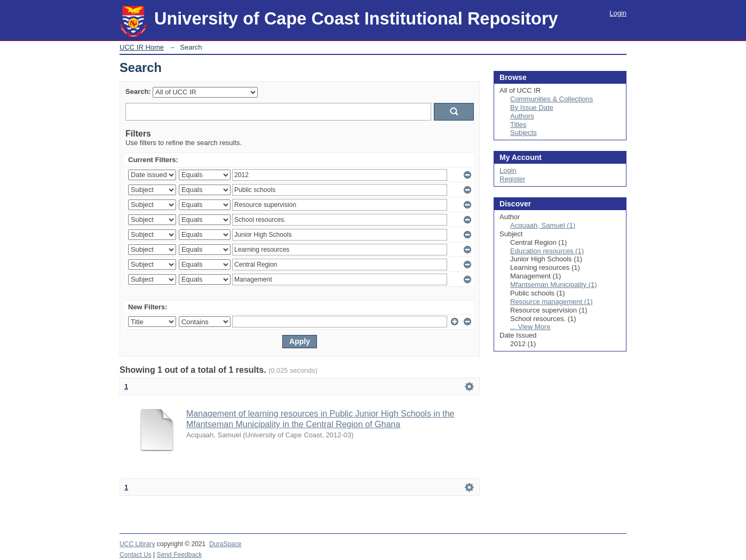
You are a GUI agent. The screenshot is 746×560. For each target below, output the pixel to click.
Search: (138, 91)
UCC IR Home (142, 47)
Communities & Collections (551, 99)
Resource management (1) (551, 302)
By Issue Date (532, 107)
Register (512, 179)
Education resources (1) (547, 251)
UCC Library (137, 544)
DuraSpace (225, 544)
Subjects (523, 133)
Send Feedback (180, 555)
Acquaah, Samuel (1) (543, 225)
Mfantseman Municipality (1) (554, 285)
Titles (518, 125)
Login (618, 13)
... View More (530, 327)
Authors (522, 116)
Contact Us (136, 555)
